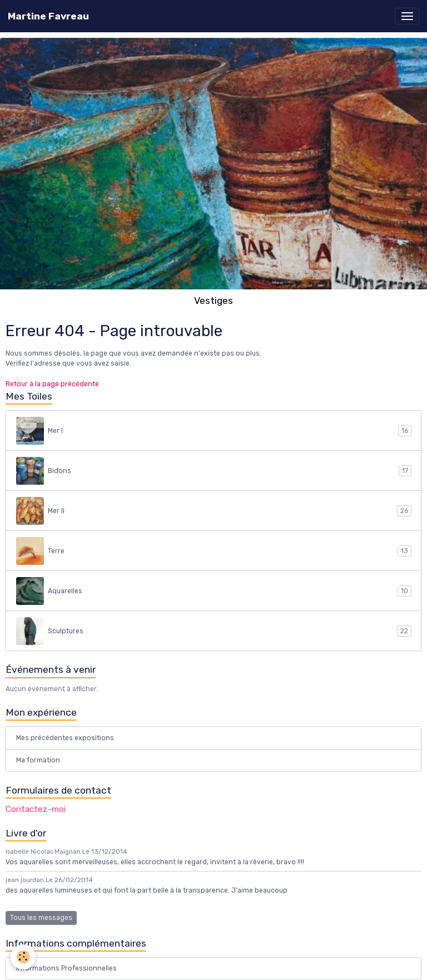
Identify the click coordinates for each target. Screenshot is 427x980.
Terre (214, 551)
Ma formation (38, 760)
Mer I (214, 431)
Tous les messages (41, 918)
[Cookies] (24, 957)
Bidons (214, 471)
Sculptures (214, 631)
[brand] (48, 16)
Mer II (214, 511)
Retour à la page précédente (52, 384)
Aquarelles (214, 591)
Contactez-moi (36, 809)
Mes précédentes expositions (65, 738)
